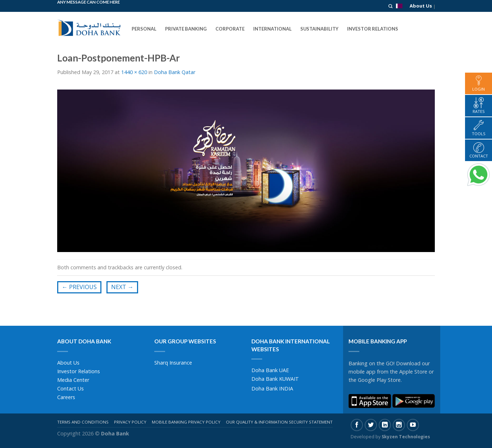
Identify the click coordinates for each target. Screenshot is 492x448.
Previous (79, 287)
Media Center (73, 380)
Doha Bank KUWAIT (275, 379)
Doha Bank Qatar (175, 72)
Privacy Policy (130, 422)
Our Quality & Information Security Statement (279, 422)
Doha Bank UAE (270, 370)
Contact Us (70, 388)
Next (122, 287)
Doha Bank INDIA (272, 388)
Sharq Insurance (173, 363)
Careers (66, 397)
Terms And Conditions (83, 422)
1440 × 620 (134, 72)
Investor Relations (79, 371)
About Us (421, 6)
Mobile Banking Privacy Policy (186, 422)
